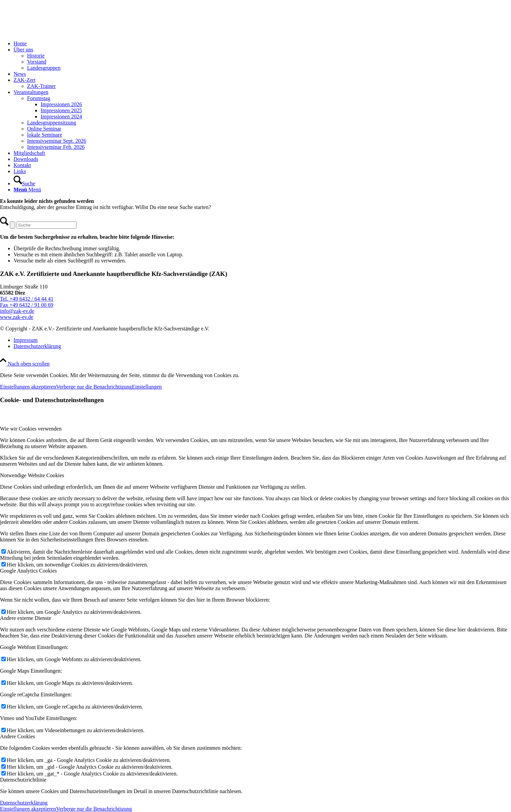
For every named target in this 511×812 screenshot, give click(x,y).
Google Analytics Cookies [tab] (28, 571)
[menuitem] (262, 44)
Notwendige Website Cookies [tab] (32, 475)
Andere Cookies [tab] (18, 736)
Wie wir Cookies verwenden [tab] (31, 429)
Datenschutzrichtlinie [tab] (23, 780)
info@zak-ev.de (17, 311)
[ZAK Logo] (51, 32)
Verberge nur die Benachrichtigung (94, 387)
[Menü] (27, 190)
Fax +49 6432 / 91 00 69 (27, 305)
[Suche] (24, 183)
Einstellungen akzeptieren (28, 387)
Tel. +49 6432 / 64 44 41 (27, 299)
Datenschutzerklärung (24, 803)
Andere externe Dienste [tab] (26, 618)
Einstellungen (147, 387)
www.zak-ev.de (17, 317)
